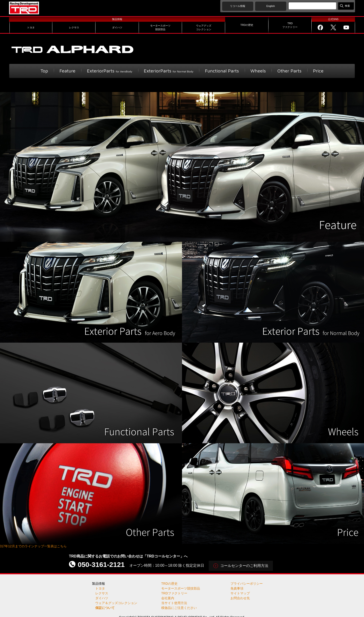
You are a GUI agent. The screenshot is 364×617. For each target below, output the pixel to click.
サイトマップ (240, 593)
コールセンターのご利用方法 (244, 566)
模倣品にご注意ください (179, 608)
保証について (105, 608)
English (271, 6)
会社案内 (168, 598)
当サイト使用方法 (174, 603)
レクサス (102, 593)
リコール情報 (238, 6)
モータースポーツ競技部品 (181, 588)
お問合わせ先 (240, 598)
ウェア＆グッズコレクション (116, 603)
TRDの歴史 (169, 584)
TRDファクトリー (174, 593)
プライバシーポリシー (247, 584)
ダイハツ (102, 598)
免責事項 (237, 588)
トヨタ (100, 588)
